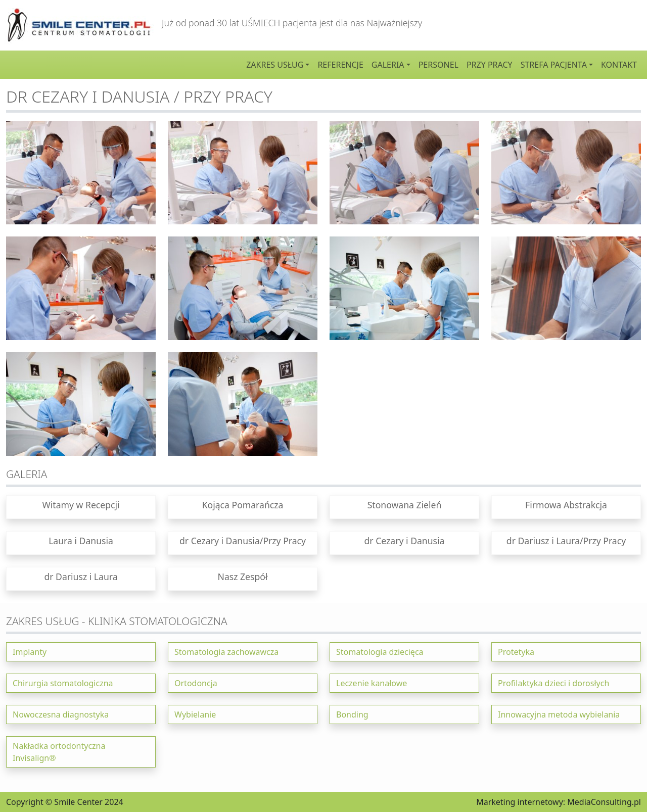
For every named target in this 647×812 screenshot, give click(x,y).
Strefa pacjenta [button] (554, 65)
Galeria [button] (388, 65)
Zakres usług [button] (275, 65)
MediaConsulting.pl (604, 802)
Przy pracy (490, 65)
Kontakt (619, 65)
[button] (81, 507)
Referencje (340, 65)
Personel (438, 65)
